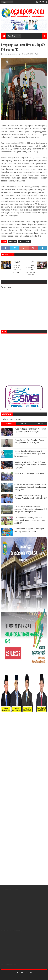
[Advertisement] (24, 360)
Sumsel (27, 242)
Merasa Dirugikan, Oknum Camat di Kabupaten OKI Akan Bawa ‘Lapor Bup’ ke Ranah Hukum (30, 454)
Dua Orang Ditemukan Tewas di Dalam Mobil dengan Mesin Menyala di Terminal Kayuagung (30, 465)
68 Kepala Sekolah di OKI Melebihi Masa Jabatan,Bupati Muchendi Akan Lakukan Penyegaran (30, 487)
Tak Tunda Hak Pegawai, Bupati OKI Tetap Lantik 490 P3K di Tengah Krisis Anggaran (30, 520)
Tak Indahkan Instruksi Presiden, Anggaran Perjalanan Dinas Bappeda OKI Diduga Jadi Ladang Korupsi (31, 509)
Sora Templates (20, 977)
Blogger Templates (35, 977)
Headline (13, 242)
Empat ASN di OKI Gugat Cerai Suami (29, 473)
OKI (20, 242)
